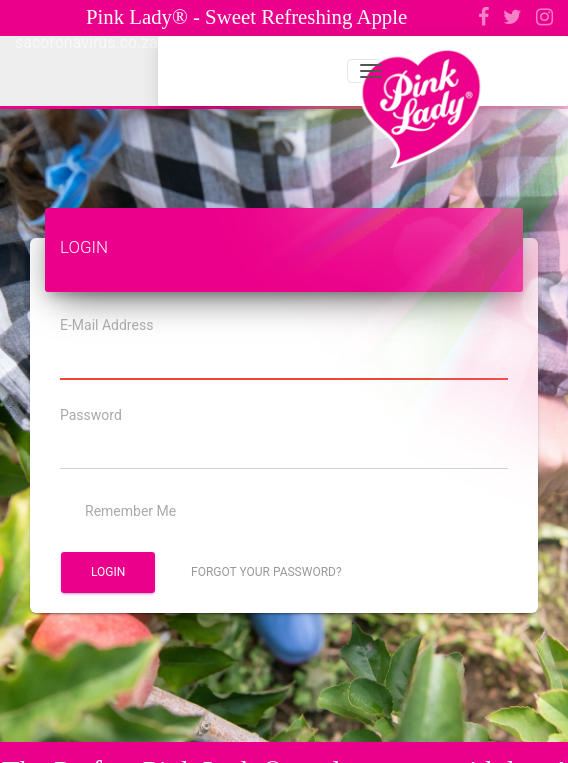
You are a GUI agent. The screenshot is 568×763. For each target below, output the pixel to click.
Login (108, 572)
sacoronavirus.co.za (86, 42)
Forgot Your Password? (266, 572)
